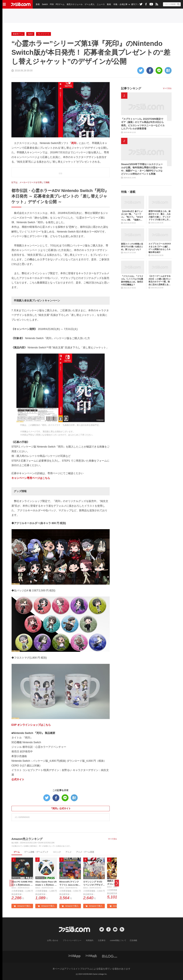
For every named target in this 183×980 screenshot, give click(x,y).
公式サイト (18, 779)
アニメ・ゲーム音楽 (85, 852)
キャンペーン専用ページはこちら (31, 478)
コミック (57, 852)
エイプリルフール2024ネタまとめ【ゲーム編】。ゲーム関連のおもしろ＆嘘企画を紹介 (160, 248)
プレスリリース (43, 34)
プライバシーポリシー (73, 941)
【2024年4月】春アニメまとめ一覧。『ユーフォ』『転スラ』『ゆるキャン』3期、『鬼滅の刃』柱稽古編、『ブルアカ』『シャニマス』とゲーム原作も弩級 (132, 216)
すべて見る (113, 839)
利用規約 (90, 941)
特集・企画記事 (120, 4)
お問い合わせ (55, 941)
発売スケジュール (74, 4)
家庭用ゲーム (18, 34)
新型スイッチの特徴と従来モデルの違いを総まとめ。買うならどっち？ (132, 247)
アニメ (68, 852)
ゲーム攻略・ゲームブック (36, 852)
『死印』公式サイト (60, 808)
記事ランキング (131, 88)
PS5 (51, 4)
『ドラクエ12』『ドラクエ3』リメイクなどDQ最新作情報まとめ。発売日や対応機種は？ (132, 280)
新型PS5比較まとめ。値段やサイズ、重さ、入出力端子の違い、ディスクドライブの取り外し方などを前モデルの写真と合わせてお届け (160, 216)
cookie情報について (117, 941)
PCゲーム (60, 4)
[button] (117, 883)
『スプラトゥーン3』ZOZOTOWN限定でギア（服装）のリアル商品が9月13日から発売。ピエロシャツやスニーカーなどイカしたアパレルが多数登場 (143, 124)
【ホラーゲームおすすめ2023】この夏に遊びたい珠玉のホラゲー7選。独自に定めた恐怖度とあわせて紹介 (160, 280)
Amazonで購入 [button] (22, 906)
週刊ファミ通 (136, 4)
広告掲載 (131, 941)
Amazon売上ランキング (27, 839)
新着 (38, 4)
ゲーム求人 (89, 4)
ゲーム (17, 852)
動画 (108, 4)
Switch (45, 4)
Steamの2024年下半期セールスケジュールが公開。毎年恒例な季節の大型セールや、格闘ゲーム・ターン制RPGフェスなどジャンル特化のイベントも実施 (142, 169)
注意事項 (101, 941)
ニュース (100, 4)
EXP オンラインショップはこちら (31, 725)
